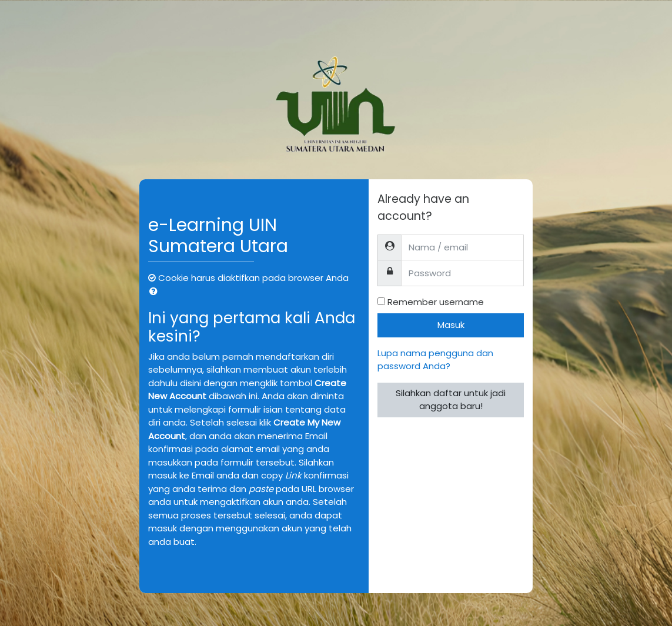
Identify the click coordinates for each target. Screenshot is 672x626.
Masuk (451, 325)
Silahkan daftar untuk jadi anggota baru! (451, 400)
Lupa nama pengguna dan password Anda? (435, 360)
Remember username (436, 302)
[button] (156, 292)
